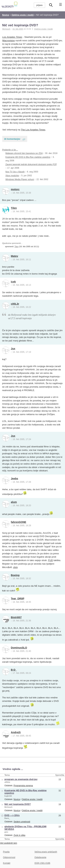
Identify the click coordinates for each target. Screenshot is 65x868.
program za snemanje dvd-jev (21, 779)
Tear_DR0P (18, 599)
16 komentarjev (12, 139)
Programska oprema (23, 786)
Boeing (15, 575)
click (15, 567)
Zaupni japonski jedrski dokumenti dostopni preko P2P (31, 164)
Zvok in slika (19, 835)
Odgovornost (9, 857)
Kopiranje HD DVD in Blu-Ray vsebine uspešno (28, 157)
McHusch (8, 807)
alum (14, 502)
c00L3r (15, 304)
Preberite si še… (10, 150)
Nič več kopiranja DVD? (20, 25)
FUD (50, 560)
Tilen (14, 208)
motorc (15, 189)
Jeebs (15, 479)
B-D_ (14, 670)
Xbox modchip (12, 176)
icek (13, 282)
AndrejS (16, 732)
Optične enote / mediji (43, 29)
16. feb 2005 (18, 29)
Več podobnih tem (9, 843)
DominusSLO (19, 648)
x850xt (7, 782)
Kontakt (7, 863)
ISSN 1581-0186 (42, 863)
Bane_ (7, 818)
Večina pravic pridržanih (46, 852)
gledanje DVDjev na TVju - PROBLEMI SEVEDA (25, 828)
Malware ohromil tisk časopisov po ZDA (24, 153)
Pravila (6, 852)
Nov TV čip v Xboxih (15, 172)
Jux (13, 349)
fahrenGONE (19, 522)
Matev (15, 256)
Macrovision (9, 40)
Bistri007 (16, 617)
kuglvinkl (8, 796)
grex (6, 832)
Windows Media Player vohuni (20, 179)
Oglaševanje (40, 857)
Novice (17, 799)
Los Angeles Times (12, 37)
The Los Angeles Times (33, 130)
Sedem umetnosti (22, 822)
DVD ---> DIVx (12, 815)
